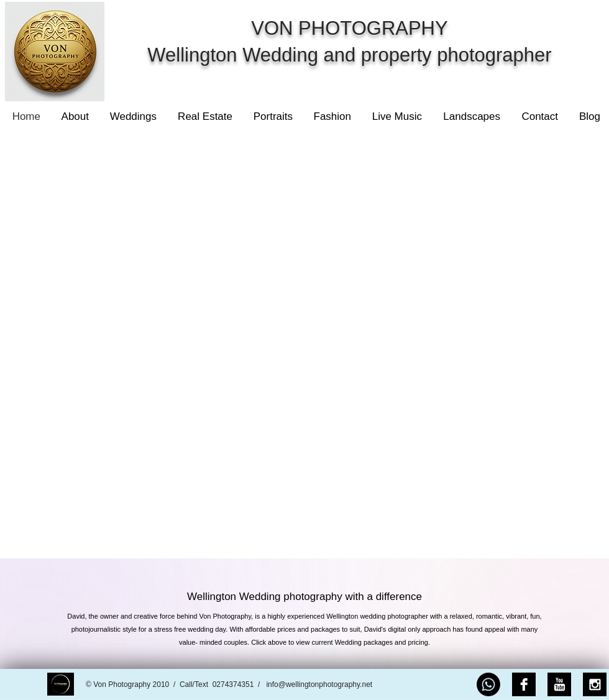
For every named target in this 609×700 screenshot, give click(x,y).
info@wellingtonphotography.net (319, 684)
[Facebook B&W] (524, 684)
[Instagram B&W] (595, 684)
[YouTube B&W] (559, 684)
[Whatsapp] (488, 684)
